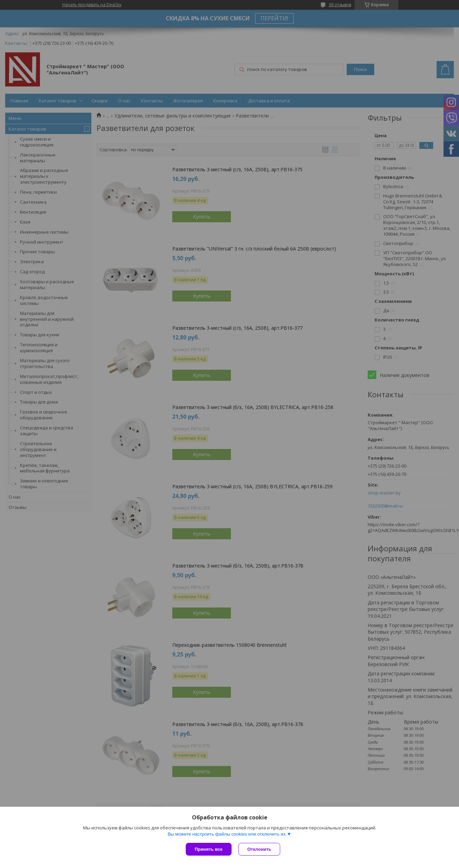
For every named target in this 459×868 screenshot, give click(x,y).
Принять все (209, 849)
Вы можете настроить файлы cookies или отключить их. (227, 834)
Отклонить (259, 849)
